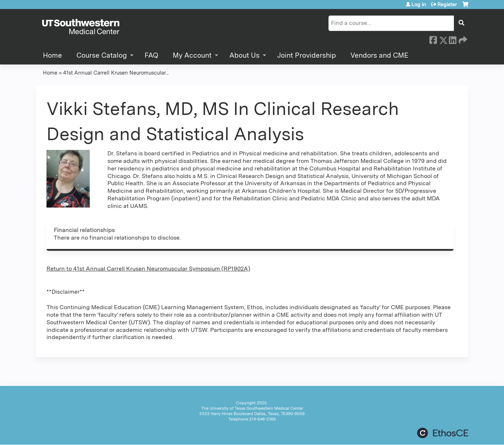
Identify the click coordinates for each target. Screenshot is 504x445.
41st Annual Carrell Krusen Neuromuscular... (116, 73)
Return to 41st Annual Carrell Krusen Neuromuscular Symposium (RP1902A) (148, 269)
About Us (244, 55)
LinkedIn (452, 39)
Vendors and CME (379, 55)
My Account (192, 55)
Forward (462, 39)
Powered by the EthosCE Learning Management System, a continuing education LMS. (443, 433)
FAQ (151, 55)
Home (52, 55)
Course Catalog (102, 55)
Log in (419, 4)
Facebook (433, 39)
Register (447, 4)
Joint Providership (307, 55)
